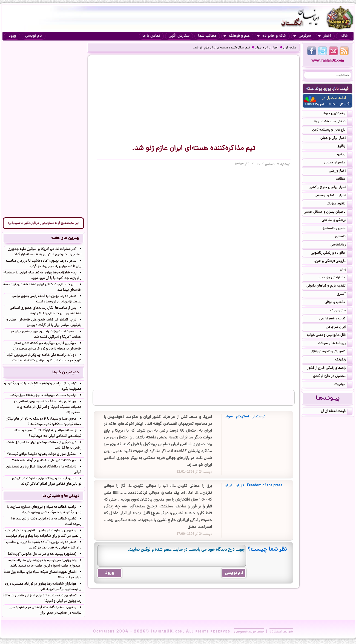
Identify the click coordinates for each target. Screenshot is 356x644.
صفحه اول (290, 48)
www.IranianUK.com (328, 61)
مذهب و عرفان (338, 303)
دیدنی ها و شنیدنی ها (333, 122)
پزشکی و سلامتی (337, 221)
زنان (346, 270)
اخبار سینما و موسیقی (333, 196)
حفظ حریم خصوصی (249, 632)
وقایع (345, 147)
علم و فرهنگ (237, 36)
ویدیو (345, 155)
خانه (344, 36)
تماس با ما (151, 36)
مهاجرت (343, 385)
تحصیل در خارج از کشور (332, 377)
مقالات (344, 180)
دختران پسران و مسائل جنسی (328, 212)
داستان (344, 237)
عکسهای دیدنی (338, 163)
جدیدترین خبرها (337, 114)
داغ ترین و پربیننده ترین (332, 130)
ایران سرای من (339, 327)
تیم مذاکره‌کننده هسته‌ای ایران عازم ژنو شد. (222, 48)
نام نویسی (34, 36)
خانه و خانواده (272, 36)
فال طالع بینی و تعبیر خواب (330, 336)
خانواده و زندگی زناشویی (331, 253)
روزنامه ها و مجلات (335, 344)
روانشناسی (341, 245)
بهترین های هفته (65, 238)
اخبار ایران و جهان (267, 48)
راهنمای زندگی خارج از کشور (330, 368)
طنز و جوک (341, 311)
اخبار (325, 36)
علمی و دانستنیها (337, 229)
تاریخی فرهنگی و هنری (333, 262)
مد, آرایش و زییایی (335, 278)
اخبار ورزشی (341, 171)
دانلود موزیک (339, 204)
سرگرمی (302, 36)
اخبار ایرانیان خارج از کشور (331, 188)
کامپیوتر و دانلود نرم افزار (332, 352)
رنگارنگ (344, 360)
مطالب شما (207, 36)
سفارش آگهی (179, 36)
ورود (12, 36)
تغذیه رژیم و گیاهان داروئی (329, 286)
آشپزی (344, 294)
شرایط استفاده (281, 632)
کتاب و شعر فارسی (336, 319)
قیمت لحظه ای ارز (337, 412)
